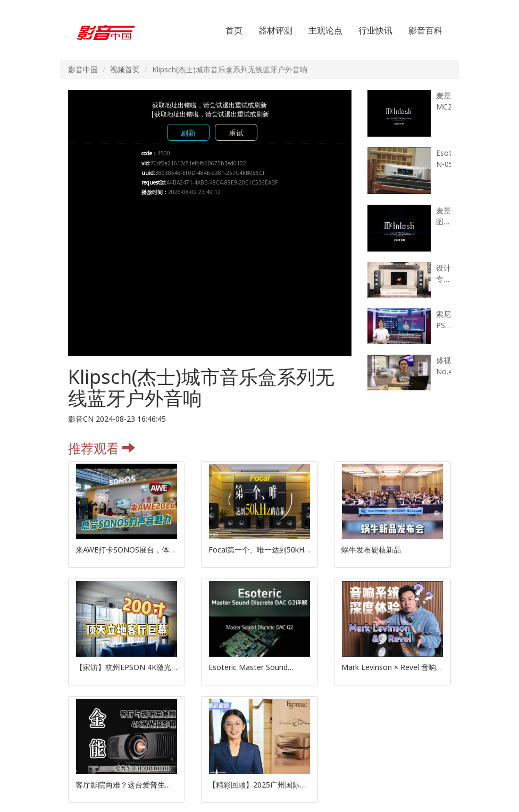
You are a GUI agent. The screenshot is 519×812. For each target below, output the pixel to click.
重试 (236, 133)
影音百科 (425, 30)
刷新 (188, 133)
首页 (234, 30)
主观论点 (325, 30)
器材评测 (275, 30)
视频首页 (125, 69)
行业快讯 (375, 30)
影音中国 (83, 69)
